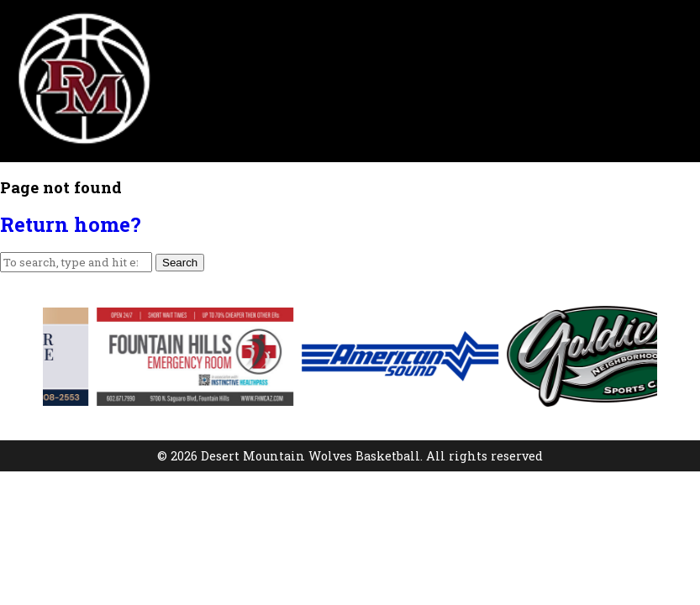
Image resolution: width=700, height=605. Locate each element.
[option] (218, 357)
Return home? (71, 224)
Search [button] (180, 263)
